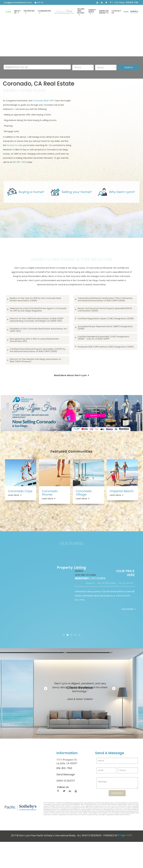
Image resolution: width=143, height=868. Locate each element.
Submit (117, 819)
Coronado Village (84, 514)
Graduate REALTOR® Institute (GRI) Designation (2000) (106, 367)
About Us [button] (17, 12)
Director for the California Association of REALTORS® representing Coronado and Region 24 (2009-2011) (37, 340)
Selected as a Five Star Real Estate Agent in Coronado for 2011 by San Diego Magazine (38, 329)
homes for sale (15, 150)
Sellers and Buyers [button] (81, 11)
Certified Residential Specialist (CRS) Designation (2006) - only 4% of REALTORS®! (103, 358)
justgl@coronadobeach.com (18, 3)
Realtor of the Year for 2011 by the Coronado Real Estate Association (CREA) (35, 319)
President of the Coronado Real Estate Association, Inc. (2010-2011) (39, 350)
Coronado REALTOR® (43, 106)
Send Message (66, 801)
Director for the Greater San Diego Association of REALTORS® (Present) (35, 380)
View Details (127, 635)
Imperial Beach (122, 512)
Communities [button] (44, 11)
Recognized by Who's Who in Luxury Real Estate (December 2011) (34, 360)
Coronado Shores (50, 514)
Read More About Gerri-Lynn (70, 395)
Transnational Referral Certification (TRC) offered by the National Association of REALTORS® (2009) (105, 319)
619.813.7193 (132, 3)
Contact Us (116, 12)
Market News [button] (92, 11)
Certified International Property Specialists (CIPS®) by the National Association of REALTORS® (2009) (38, 370)
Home (8, 12)
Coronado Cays (20, 512)
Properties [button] (29, 11)
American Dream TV (104, 12)
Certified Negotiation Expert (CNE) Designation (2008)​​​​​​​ (106, 338)
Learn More (14, 516)
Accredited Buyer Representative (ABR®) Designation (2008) (105, 347)
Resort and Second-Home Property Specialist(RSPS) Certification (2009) (105, 329)
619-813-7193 (19, 167)
